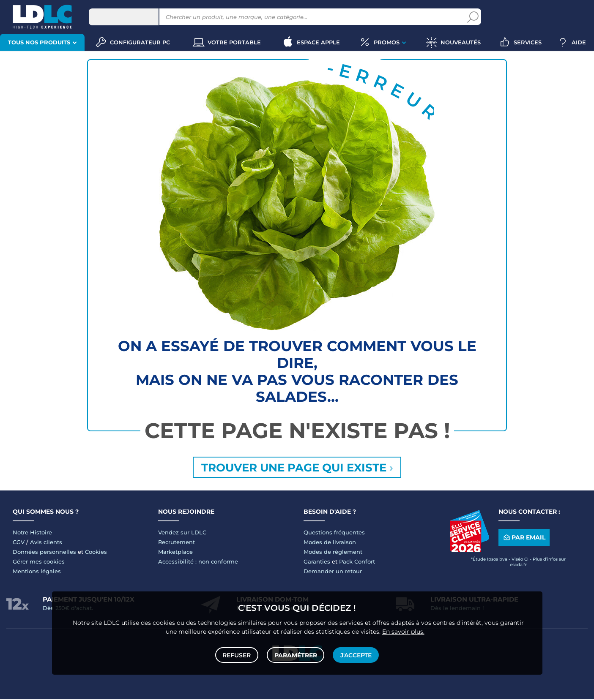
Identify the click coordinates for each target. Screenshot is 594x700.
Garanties (317, 563)
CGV (19, 543)
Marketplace (175, 553)
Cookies (96, 553)
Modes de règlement (333, 553)
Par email (524, 539)
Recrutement (177, 543)
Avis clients (46, 543)
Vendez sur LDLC (182, 534)
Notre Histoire (32, 534)
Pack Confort (357, 563)
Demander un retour (333, 572)
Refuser (237, 654)
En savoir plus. (403, 630)
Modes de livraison (330, 543)
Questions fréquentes (334, 534)
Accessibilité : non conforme (198, 563)
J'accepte (356, 654)
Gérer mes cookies (39, 563)
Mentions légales (37, 572)
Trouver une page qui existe (297, 468)
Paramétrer (296, 654)
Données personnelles (44, 553)
